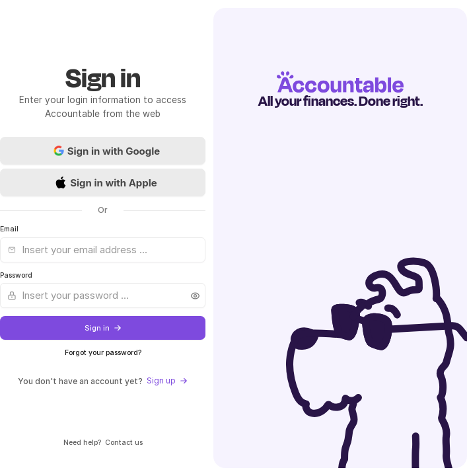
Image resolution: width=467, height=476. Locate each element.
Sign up (167, 380)
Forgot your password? (103, 353)
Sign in (103, 328)
